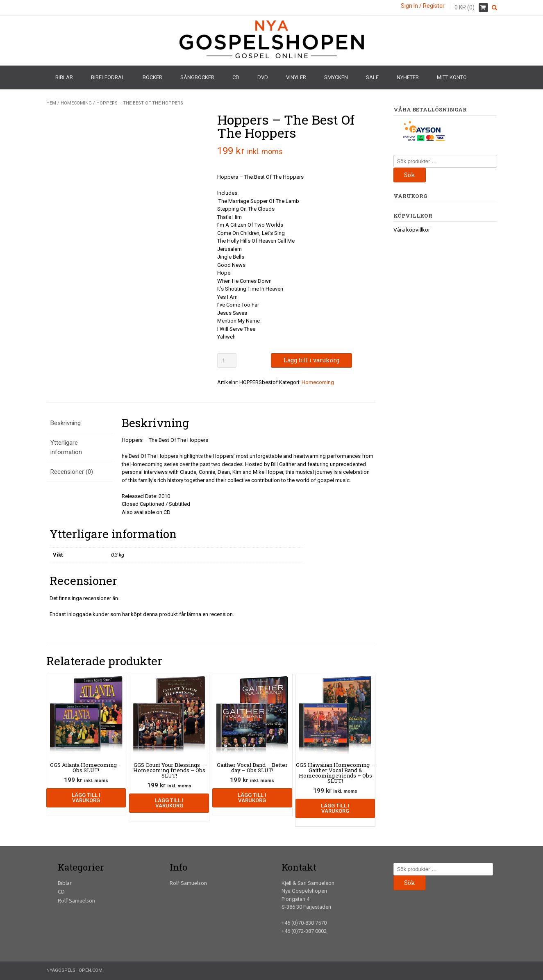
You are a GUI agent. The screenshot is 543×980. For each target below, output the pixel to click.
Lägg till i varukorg (311, 360)
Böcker (152, 77)
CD (236, 77)
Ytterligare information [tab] (66, 447)
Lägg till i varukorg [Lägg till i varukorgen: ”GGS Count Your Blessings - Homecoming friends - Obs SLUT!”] (169, 803)
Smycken (336, 77)
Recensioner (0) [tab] (72, 472)
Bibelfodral (108, 77)
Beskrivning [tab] (66, 423)
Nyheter (408, 77)
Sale (372, 77)
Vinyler (296, 77)
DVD (263, 77)
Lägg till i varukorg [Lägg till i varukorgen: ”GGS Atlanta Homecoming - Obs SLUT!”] (86, 798)
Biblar (64, 77)
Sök (410, 175)
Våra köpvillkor (412, 230)
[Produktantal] (227, 360)
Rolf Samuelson (76, 900)
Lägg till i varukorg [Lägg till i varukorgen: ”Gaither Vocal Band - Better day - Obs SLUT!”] (252, 798)
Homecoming (76, 103)
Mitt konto (452, 77)
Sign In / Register (423, 6)
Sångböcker (197, 77)
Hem (51, 103)
